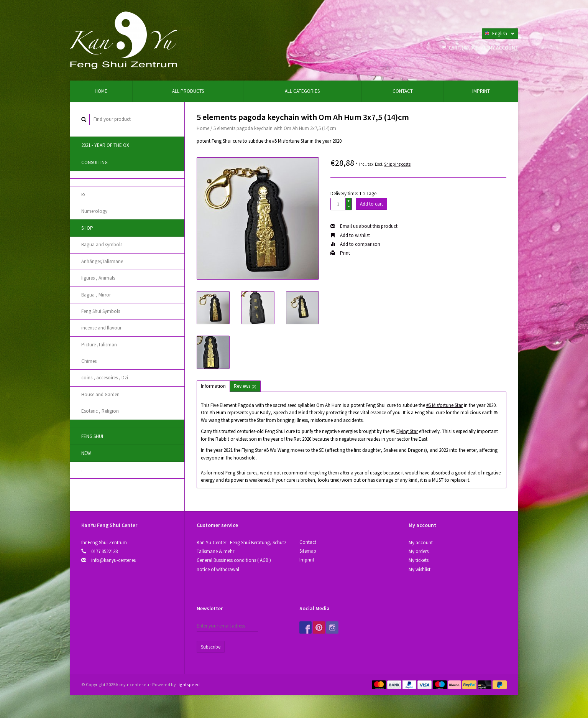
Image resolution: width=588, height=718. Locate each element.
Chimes (89, 361)
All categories (302, 91)
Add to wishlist (350, 235)
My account (500, 48)
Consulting (94, 162)
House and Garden (100, 394)
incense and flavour (101, 328)
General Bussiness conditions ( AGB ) (234, 560)
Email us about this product (364, 226)
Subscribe (211, 647)
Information (213, 386)
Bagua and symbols (102, 245)
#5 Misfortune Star (444, 405)
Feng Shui (92, 436)
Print (340, 253)
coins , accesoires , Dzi (105, 378)
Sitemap (308, 551)
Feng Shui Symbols (101, 311)
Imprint (481, 91)
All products (188, 91)
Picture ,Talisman (99, 345)
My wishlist (420, 569)
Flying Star (407, 431)
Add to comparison (355, 244)
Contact (403, 91)
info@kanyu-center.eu (114, 560)
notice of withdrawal (218, 569)
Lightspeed (188, 684)
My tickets (419, 560)
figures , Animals (98, 278)
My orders (419, 551)
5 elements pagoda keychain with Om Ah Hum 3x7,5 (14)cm (275, 128)
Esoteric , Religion (100, 411)
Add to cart (371, 204)
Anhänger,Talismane (102, 261)
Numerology (94, 211)
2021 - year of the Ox (105, 145)
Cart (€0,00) (461, 48)
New (86, 453)
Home (101, 91)
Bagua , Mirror (96, 295)
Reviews (245, 386)
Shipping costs (397, 164)
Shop (87, 228)
